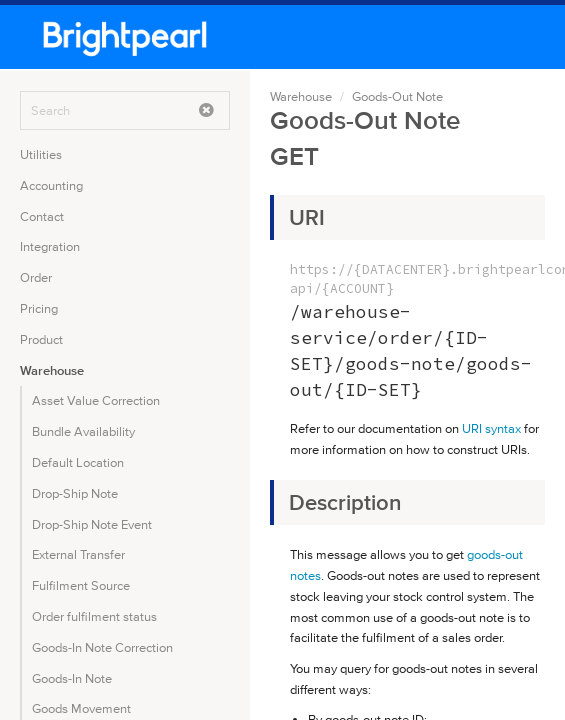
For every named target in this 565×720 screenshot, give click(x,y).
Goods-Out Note (397, 96)
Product (41, 339)
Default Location (78, 462)
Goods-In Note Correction (102, 647)
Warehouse (52, 370)
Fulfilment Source (81, 585)
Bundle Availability (83, 431)
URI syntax (491, 428)
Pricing (39, 308)
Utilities (41, 154)
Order (36, 277)
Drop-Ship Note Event (92, 524)
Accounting (51, 185)
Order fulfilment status (94, 616)
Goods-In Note (72, 678)
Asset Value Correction (96, 400)
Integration (50, 246)
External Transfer (78, 554)
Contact (42, 216)
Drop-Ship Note (75, 493)
